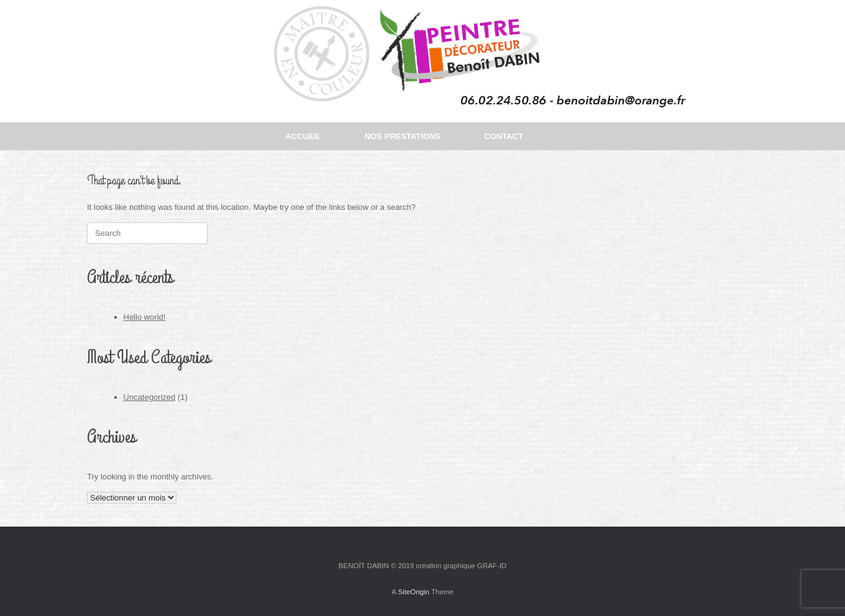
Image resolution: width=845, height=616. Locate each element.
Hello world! (145, 317)
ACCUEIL (303, 136)
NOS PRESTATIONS (403, 136)
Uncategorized (150, 397)
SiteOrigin (413, 592)
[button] (740, 136)
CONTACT (504, 136)
